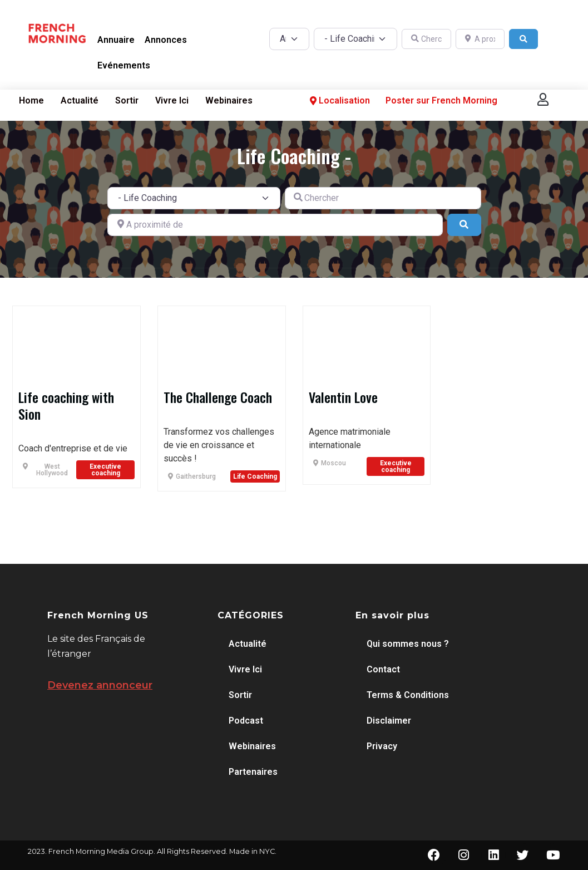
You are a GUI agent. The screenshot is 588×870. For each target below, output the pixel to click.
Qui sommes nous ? (408, 644)
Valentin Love (343, 397)
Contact (383, 669)
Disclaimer (389, 721)
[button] (543, 99)
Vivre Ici (172, 100)
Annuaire (116, 40)
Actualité (80, 100)
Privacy (382, 746)
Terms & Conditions (408, 695)
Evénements (124, 65)
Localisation (339, 100)
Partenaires (253, 772)
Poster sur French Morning (441, 100)
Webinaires (229, 100)
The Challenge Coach (218, 397)
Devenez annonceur (100, 685)
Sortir (127, 100)
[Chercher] (426, 39)
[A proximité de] (480, 39)
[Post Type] (289, 39)
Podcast (246, 721)
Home (31, 100)
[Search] (523, 39)
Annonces (166, 40)
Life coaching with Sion (66, 405)
